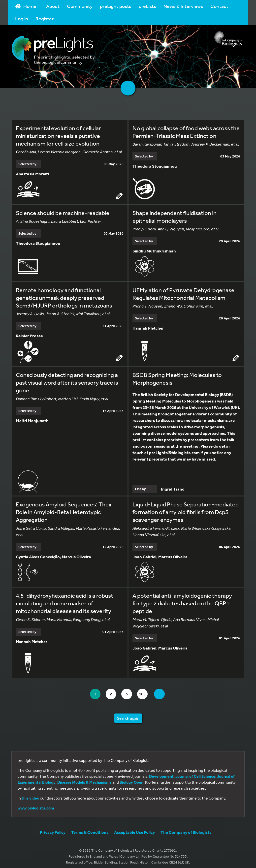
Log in (22, 18)
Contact (219, 6)
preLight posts (116, 6)
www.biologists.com (36, 805)
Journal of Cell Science (195, 773)
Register (45, 18)
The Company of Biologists (186, 829)
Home (26, 6)
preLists (147, 6)
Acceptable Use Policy (134, 829)
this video (30, 795)
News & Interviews (183, 6)
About (53, 6)
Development (161, 773)
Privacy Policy (53, 829)
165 (145, 691)
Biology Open (131, 779)
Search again (128, 715)
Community (80, 6)
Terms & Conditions (90, 829)
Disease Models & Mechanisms (84, 779)
